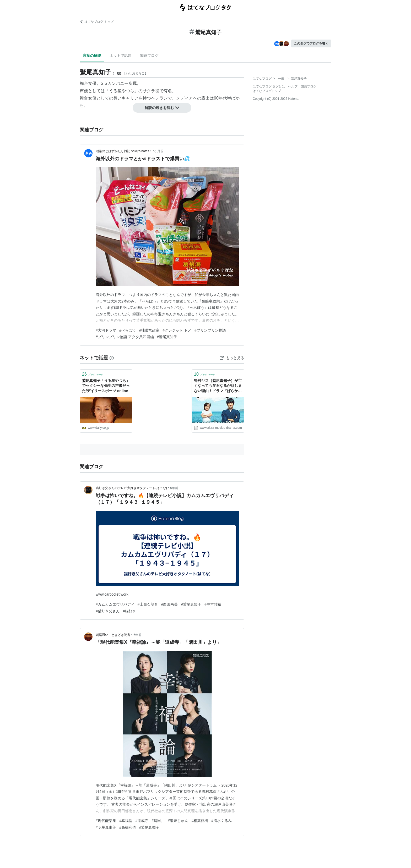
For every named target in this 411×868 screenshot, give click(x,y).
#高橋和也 (128, 827)
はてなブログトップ (267, 91)
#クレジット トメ (177, 330)
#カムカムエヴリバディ (115, 604)
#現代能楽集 (106, 821)
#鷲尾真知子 (167, 337)
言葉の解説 (92, 56)
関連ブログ (149, 56)
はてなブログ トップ (97, 22)
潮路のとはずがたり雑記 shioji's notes (122, 151)
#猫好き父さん (108, 611)
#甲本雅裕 (213, 604)
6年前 (137, 635)
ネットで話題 (121, 56)
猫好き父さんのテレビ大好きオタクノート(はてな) (131, 488)
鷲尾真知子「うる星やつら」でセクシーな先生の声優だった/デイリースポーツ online (106, 386)
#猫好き (129, 611)
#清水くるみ (221, 821)
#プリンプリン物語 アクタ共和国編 (125, 337)
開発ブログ (309, 86)
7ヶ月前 (158, 151)
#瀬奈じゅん (178, 821)
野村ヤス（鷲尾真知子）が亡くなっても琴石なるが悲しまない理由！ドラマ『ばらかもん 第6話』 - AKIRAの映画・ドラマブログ (218, 386)
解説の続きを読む (162, 108)
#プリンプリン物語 (210, 330)
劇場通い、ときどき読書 (113, 635)
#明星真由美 (106, 827)
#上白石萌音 (148, 604)
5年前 (174, 488)
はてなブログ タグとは (269, 86)
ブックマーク (93, 374)
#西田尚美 (170, 604)
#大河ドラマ (106, 330)
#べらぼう (128, 330)
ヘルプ (293, 86)
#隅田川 (158, 821)
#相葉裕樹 (200, 821)
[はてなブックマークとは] (112, 358)
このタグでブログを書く (311, 43)
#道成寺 (142, 821)
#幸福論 (126, 821)
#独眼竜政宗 (149, 330)
